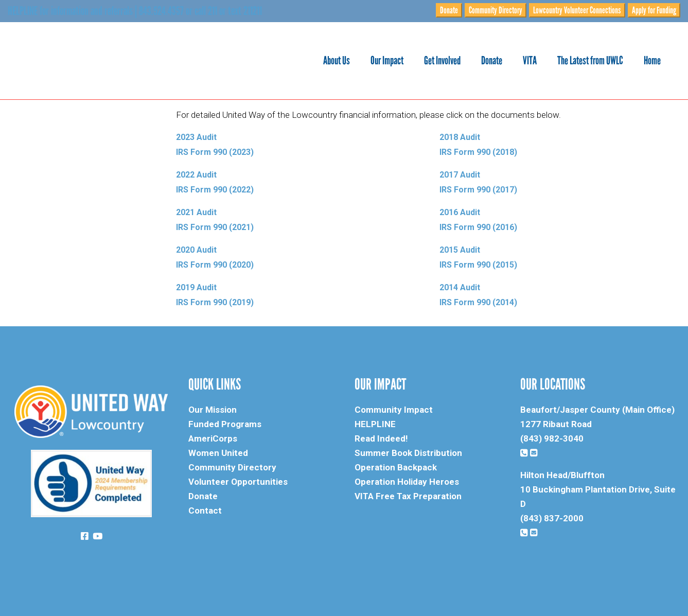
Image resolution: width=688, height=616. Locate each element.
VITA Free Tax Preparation (408, 496)
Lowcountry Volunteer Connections (577, 10)
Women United (218, 453)
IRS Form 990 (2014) (478, 302)
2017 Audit (460, 175)
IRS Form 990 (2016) (478, 227)
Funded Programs (225, 424)
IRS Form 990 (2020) (215, 265)
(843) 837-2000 (552, 518)
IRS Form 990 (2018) (479, 152)
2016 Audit (460, 212)
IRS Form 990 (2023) (215, 152)
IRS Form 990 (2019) (216, 302)
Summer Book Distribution (408, 453)
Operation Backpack (396, 467)
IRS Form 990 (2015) (478, 265)
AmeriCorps (213, 438)
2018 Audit (460, 137)
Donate (449, 10)
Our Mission (213, 410)
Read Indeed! (381, 438)
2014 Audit (460, 287)
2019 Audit (196, 287)
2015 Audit (460, 250)
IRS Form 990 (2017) (479, 190)
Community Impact (394, 410)
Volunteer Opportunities (238, 482)
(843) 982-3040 (552, 438)
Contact (205, 511)
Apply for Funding (654, 10)
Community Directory (496, 10)
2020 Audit (196, 250)
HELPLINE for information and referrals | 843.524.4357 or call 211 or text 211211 (135, 11)
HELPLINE (375, 424)
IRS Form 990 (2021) (215, 227)
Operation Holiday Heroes (407, 482)
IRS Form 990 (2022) (215, 190)
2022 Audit (196, 175)
